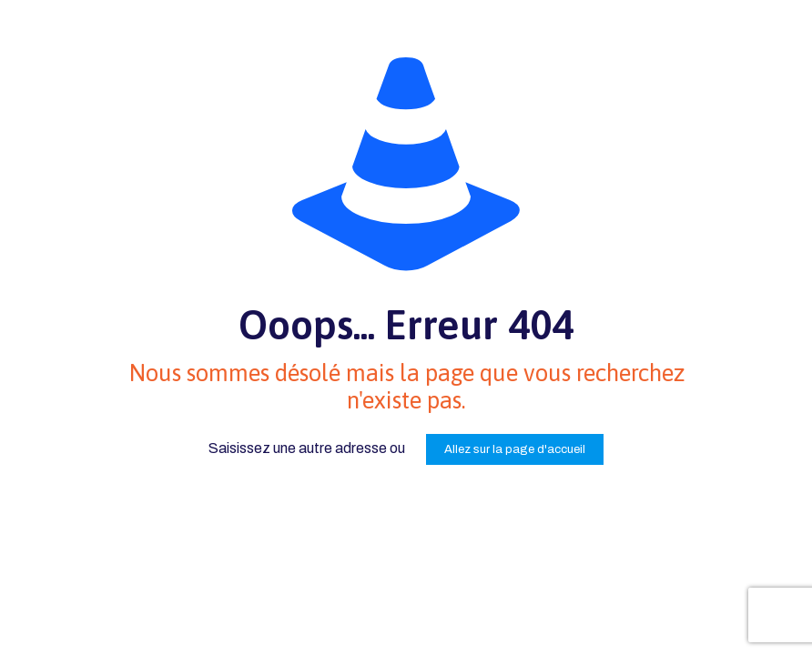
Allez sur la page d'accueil (515, 449)
